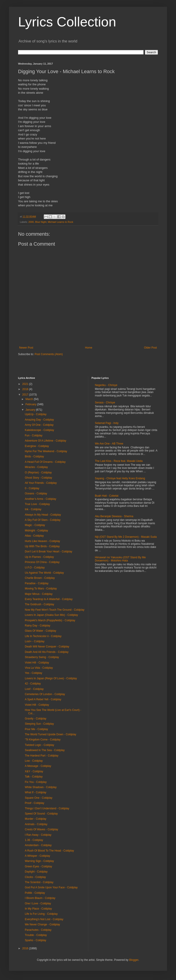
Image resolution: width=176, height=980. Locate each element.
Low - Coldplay (34, 761)
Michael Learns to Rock (61, 222)
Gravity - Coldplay (36, 719)
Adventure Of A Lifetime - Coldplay (45, 441)
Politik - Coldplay (35, 893)
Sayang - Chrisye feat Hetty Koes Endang (120, 478)
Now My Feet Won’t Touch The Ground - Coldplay (55, 610)
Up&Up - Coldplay (36, 414)
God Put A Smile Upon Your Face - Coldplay (51, 887)
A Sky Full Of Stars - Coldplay (43, 520)
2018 (26, 389)
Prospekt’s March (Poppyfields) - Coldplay (50, 620)
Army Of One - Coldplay (39, 425)
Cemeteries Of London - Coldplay (45, 694)
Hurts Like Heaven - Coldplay (42, 541)
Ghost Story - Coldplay (38, 478)
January (31, 410)
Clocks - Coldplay (35, 877)
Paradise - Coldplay (37, 583)
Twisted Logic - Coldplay (39, 745)
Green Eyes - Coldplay (38, 866)
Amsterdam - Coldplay (38, 845)
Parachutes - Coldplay (38, 930)
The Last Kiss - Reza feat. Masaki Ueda (119, 461)
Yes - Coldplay (34, 673)
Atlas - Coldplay (34, 536)
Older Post (150, 348)
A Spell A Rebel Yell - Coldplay (43, 699)
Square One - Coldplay (39, 798)
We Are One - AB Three (109, 444)
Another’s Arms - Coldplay (41, 499)
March (30, 399)
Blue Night (41, 222)
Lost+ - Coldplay (35, 641)
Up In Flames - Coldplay (39, 557)
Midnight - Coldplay (36, 531)
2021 (26, 384)
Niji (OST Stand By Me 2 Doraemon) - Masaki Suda (126, 537)
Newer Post (26, 348)
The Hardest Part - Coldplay (42, 756)
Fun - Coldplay (34, 435)
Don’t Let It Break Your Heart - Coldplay (49, 552)
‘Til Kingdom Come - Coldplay (43, 740)
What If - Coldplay (36, 792)
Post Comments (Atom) (49, 354)
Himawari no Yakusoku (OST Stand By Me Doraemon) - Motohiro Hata (120, 559)
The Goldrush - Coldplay (39, 604)
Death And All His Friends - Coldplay (47, 652)
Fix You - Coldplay (36, 782)
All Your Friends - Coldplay (41, 483)
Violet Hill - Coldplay (37, 663)
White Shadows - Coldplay (41, 787)
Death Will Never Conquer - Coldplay (47, 647)
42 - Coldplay (33, 684)
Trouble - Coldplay (36, 935)
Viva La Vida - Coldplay (39, 668)
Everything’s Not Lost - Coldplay (44, 919)
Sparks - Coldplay (36, 940)
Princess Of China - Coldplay (42, 562)
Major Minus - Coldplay (39, 594)
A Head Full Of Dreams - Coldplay (45, 462)
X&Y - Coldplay (34, 771)
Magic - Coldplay (35, 525)
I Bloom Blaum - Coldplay (40, 898)
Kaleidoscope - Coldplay (39, 430)
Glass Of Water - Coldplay (41, 631)
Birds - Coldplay (34, 456)
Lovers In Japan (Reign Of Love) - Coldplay (51, 678)
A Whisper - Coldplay (37, 856)
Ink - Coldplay (33, 509)
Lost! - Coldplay (34, 689)
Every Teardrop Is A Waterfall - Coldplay (49, 599)
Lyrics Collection (67, 22)
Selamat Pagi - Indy (107, 423)
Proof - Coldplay (35, 803)
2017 (26, 395)
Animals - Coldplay (36, 824)
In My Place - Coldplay (38, 909)
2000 (31, 222)
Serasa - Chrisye (105, 403)
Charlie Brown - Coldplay (40, 578)
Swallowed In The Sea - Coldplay (45, 750)
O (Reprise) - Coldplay (38, 473)
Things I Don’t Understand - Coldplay (47, 808)
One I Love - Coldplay (38, 903)
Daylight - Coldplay (36, 872)
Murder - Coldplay (36, 819)
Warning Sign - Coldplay (39, 861)
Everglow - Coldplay (37, 446)
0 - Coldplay (32, 488)
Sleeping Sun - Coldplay (39, 724)
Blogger (134, 960)
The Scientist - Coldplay (39, 882)
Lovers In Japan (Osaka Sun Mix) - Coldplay (51, 615)
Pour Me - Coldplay (36, 729)
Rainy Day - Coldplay (38, 626)
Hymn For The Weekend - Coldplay (46, 451)
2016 (26, 948)
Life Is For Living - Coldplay (41, 914)
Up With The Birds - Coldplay (42, 546)
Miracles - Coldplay (36, 467)
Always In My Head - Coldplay (43, 515)
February (31, 404)
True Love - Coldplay (37, 504)
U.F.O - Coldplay (35, 568)
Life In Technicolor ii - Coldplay (43, 636)
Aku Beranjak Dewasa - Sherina (114, 516)
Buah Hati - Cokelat (107, 496)
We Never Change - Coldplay (42, 924)
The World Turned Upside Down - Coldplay (51, 734)
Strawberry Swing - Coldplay (42, 657)
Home (89, 348)
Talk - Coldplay (34, 777)
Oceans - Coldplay (36, 493)
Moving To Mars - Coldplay (41, 589)
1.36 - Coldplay (34, 840)
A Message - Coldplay (38, 766)
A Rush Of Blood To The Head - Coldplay (49, 851)
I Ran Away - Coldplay (38, 835)
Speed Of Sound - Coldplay (41, 814)
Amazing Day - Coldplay (39, 420)
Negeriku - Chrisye (106, 385)
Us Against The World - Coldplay (44, 573)
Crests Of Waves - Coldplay (42, 829)
